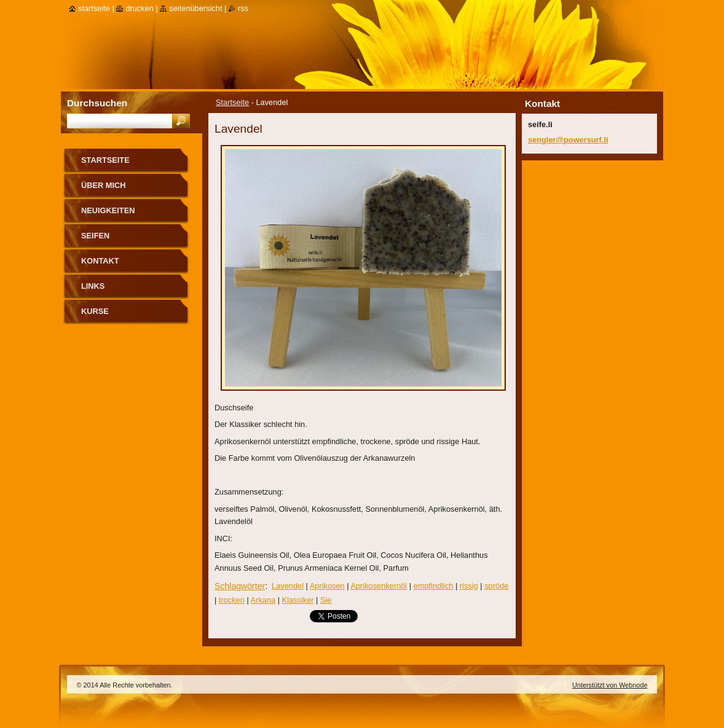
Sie (326, 600)
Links (93, 286)
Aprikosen (327, 586)
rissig (469, 586)
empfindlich (434, 586)
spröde (496, 586)
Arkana (263, 600)
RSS (243, 8)
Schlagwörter (240, 586)
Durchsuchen (97, 103)
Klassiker (298, 600)
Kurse (95, 311)
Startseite (232, 102)
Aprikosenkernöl (379, 586)
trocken (232, 600)
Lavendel (288, 586)
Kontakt (100, 261)
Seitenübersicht (195, 8)
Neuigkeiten (108, 210)
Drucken (140, 8)
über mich (104, 185)
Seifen (95, 236)
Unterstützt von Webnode (610, 685)
